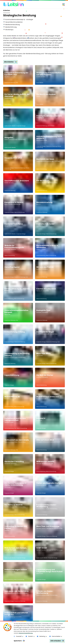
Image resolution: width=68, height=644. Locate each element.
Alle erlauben (56, 641)
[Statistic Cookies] (26, 636)
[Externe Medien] (50, 636)
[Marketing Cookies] (38, 636)
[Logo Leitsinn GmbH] (14, 4)
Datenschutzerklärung (26, 633)
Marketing (42, 636)
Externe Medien (56, 636)
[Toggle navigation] (64, 4)
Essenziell (19, 636)
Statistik (30, 636)
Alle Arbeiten (9, 62)
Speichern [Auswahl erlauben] (18, 641)
